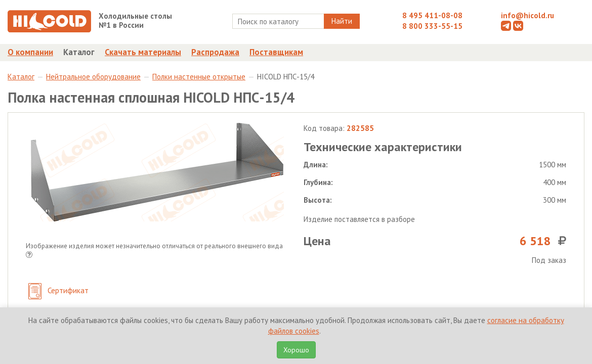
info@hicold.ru (527, 15)
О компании (30, 52)
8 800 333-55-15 (432, 26)
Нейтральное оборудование (93, 77)
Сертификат (58, 291)
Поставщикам (276, 52)
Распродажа (215, 52)
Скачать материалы (143, 52)
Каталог (79, 52)
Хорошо (296, 350)
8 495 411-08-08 (432, 15)
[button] (29, 256)
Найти (342, 21)
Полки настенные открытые (199, 77)
